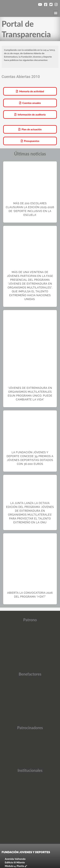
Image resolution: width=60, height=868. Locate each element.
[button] (56, 13)
